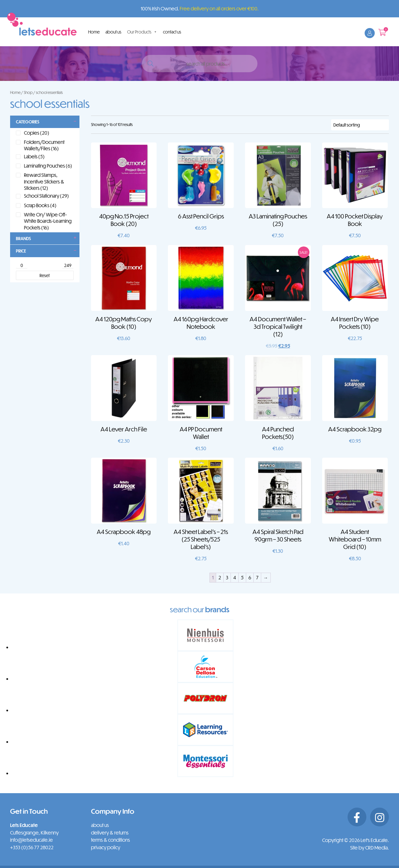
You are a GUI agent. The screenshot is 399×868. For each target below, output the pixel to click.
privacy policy (106, 847)
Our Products (142, 32)
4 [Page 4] (235, 577)
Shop (28, 92)
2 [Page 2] (220, 577)
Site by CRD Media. (370, 848)
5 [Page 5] (242, 577)
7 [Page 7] (257, 577)
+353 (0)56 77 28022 (32, 847)
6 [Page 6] (250, 577)
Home (94, 32)
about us (113, 32)
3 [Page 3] (227, 577)
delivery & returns (110, 833)
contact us (172, 32)
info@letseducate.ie (31, 840)
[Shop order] (360, 125)
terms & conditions (111, 840)
